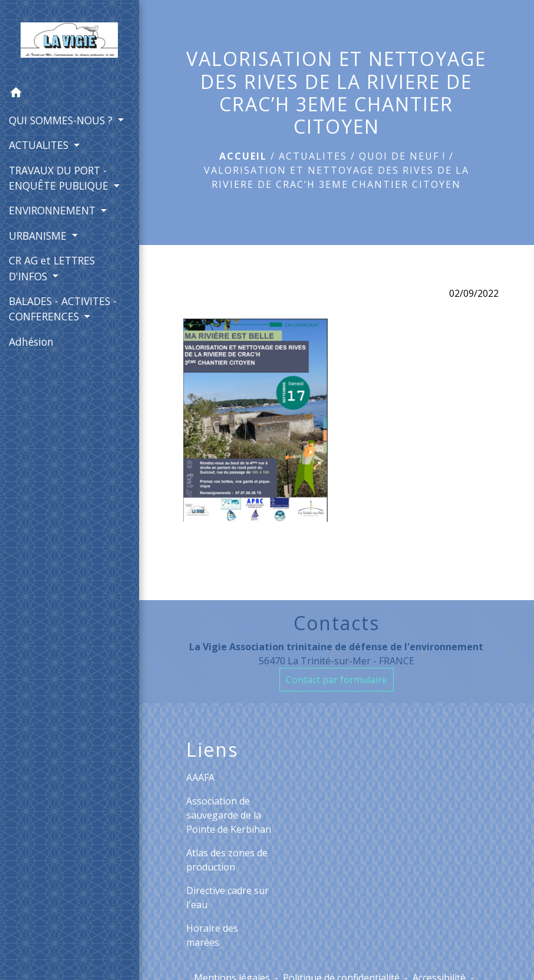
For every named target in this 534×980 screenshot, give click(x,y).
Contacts (337, 623)
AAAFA (200, 777)
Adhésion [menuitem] (31, 342)
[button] (70, 94)
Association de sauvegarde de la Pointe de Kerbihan (229, 815)
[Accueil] (69, 40)
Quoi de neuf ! (402, 156)
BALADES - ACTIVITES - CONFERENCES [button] (63, 309)
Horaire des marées (212, 935)
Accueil (243, 156)
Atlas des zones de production (227, 860)
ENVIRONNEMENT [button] (54, 210)
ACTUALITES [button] (40, 145)
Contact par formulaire (337, 680)
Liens (212, 750)
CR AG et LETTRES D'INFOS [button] (52, 268)
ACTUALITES (313, 156)
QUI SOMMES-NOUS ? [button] (62, 120)
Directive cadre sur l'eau (228, 898)
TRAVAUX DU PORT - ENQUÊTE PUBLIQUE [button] (60, 178)
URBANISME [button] (39, 236)
